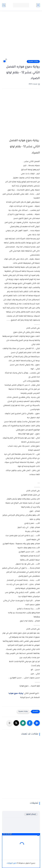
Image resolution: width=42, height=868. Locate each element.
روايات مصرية (33, 61)
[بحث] (4, 5)
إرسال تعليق (31, 814)
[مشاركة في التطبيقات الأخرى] (10, 723)
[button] (30, 723)
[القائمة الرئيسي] (38, 5)
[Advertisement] (21, 36)
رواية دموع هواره (16, 694)
